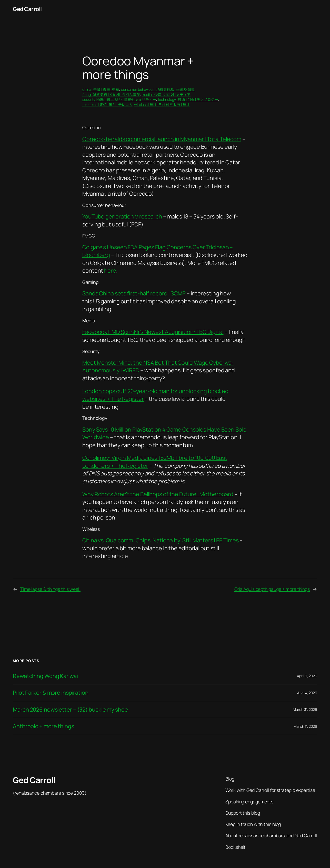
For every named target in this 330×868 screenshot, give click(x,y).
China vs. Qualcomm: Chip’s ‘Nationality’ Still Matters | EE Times (161, 540)
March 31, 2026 (305, 709)
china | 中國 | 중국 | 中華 (101, 89)
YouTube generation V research (122, 216)
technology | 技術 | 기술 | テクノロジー (188, 99)
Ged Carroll (27, 9)
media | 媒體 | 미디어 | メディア (166, 94)
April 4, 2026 (307, 693)
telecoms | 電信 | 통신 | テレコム (107, 104)
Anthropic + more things (43, 726)
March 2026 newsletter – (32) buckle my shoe (70, 710)
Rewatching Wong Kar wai (45, 676)
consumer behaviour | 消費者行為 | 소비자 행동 (158, 89)
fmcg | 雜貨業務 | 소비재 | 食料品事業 (111, 94)
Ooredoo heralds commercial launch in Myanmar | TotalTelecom (162, 139)
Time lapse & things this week (50, 589)
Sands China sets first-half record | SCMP (134, 293)
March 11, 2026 (305, 726)
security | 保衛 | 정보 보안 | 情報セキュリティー (119, 99)
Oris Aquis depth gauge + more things (272, 589)
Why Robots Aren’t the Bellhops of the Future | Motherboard (158, 494)
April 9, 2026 (307, 676)
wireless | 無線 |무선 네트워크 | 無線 (162, 104)
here (110, 271)
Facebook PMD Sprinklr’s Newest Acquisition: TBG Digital (153, 332)
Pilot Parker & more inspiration (51, 693)
